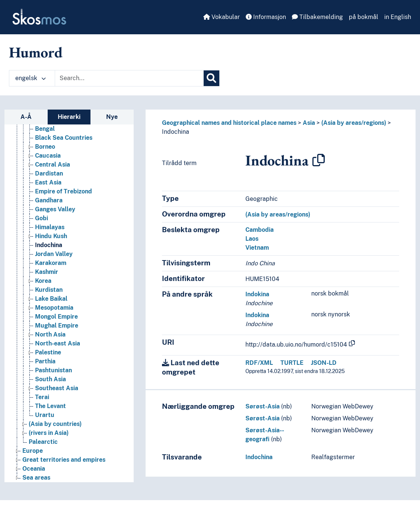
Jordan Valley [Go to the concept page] (54, 254)
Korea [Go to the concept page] (43, 281)
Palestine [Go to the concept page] (48, 352)
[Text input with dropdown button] (129, 78)
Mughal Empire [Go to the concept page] (57, 326)
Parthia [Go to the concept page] (45, 361)
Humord (36, 52)
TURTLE (292, 363)
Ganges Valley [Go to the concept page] (55, 209)
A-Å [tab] (26, 117)
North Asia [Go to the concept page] (50, 334)
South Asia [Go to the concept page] (50, 379)
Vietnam (257, 248)
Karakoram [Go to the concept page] (51, 263)
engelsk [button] (31, 78)
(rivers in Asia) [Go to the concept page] (49, 433)
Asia (309, 123)
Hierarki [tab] (69, 117)
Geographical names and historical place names (229, 123)
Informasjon (266, 17)
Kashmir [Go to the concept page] (47, 272)
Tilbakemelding (317, 17)
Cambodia (260, 230)
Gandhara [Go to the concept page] (49, 200)
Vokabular (222, 17)
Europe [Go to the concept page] (33, 451)
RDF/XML (259, 363)
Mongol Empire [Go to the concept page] (56, 317)
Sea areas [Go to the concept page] (36, 478)
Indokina (257, 294)
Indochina (176, 132)
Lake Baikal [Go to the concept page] (51, 299)
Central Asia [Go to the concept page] (52, 165)
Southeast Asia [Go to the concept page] (57, 388)
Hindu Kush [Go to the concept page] (51, 236)
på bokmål (364, 17)
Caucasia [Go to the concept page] (48, 156)
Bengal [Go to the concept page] (45, 129)
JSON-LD (324, 363)
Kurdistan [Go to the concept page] (49, 290)
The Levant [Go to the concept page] (50, 406)
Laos (252, 239)
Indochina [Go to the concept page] (49, 245)
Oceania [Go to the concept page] (34, 469)
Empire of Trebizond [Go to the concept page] (63, 191)
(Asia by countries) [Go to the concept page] (55, 424)
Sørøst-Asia (262, 406)
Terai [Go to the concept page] (42, 397)
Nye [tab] (112, 117)
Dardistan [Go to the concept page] (49, 173)
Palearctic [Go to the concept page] (43, 442)
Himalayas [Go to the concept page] (50, 227)
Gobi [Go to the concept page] (42, 218)
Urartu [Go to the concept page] (45, 415)
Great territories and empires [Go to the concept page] (64, 460)
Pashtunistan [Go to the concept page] (53, 370)
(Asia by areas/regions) (354, 123)
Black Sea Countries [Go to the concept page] (64, 138)
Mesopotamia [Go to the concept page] (54, 308)
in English (398, 17)
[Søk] (211, 78)
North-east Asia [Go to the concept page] (58, 343)
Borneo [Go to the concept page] (45, 147)
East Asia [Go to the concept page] (48, 182)
